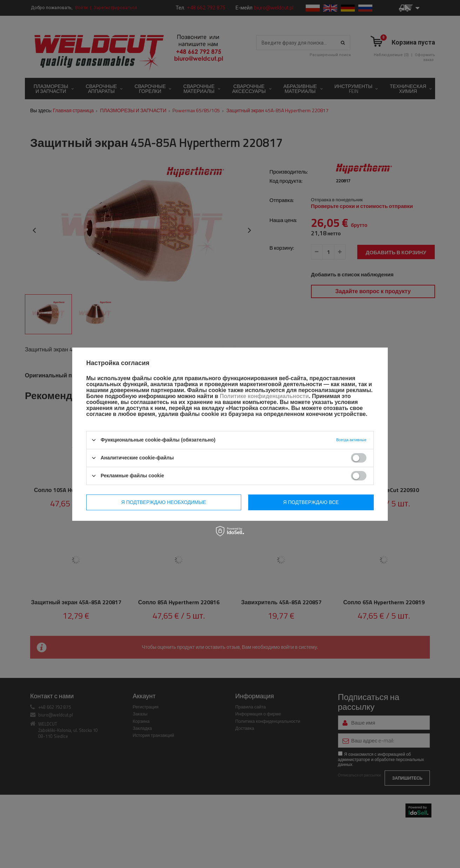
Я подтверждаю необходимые (164, 502)
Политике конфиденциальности (264, 396)
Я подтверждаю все (311, 502)
